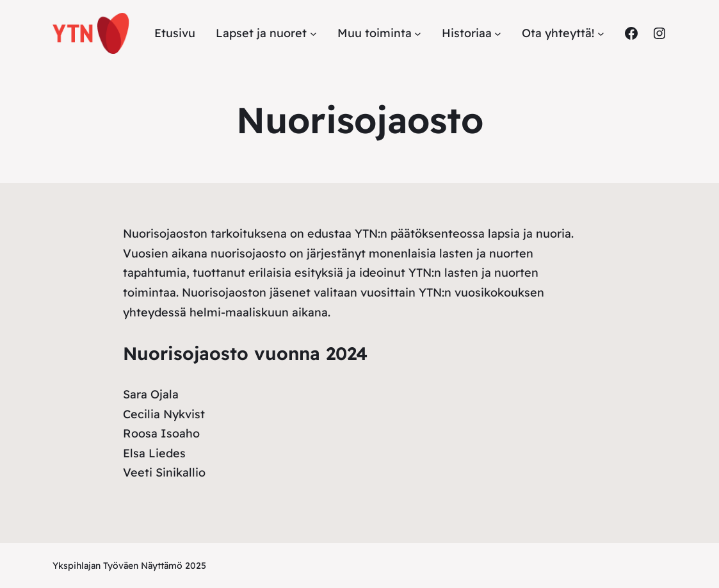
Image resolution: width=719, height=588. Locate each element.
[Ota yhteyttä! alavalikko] (601, 34)
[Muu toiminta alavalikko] (418, 34)
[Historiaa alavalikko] (498, 34)
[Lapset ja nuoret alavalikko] (313, 34)
